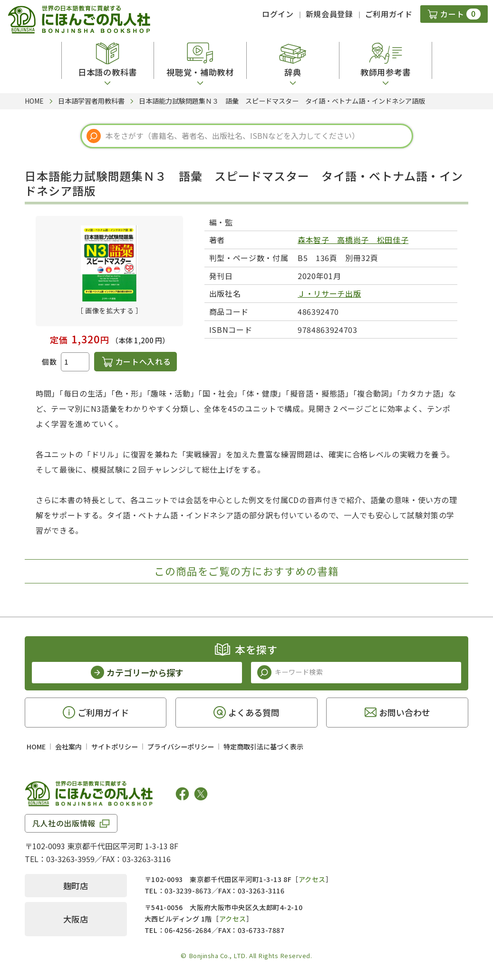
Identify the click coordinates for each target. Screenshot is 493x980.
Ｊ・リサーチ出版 (329, 293)
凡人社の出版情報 (64, 823)
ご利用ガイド (389, 14)
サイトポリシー (115, 747)
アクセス (312, 879)
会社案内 (68, 747)
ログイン (278, 14)
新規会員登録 (329, 14)
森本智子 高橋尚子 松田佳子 (353, 240)
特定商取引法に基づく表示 (263, 747)
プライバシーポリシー (181, 747)
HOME (36, 747)
